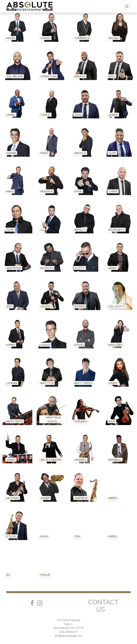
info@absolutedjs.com (68, 636)
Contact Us (103, 606)
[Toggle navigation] (127, 6)
